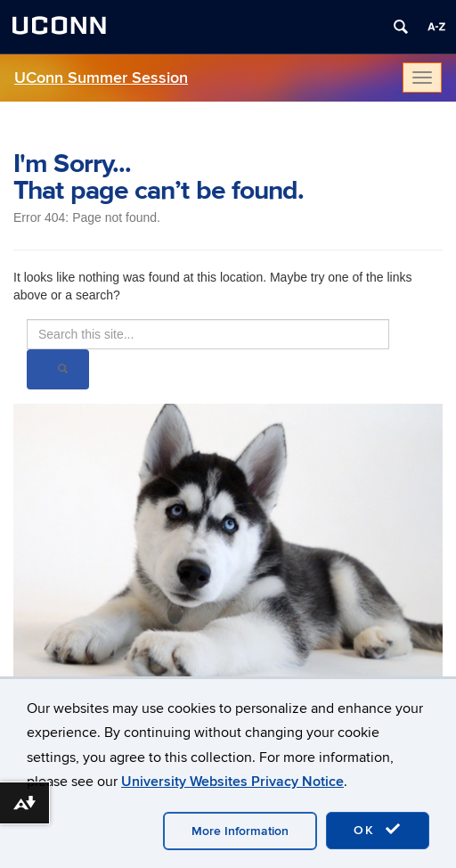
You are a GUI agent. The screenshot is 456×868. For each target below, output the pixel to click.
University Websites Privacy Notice (232, 782)
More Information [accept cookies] (240, 831)
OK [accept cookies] (378, 830)
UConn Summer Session (101, 78)
